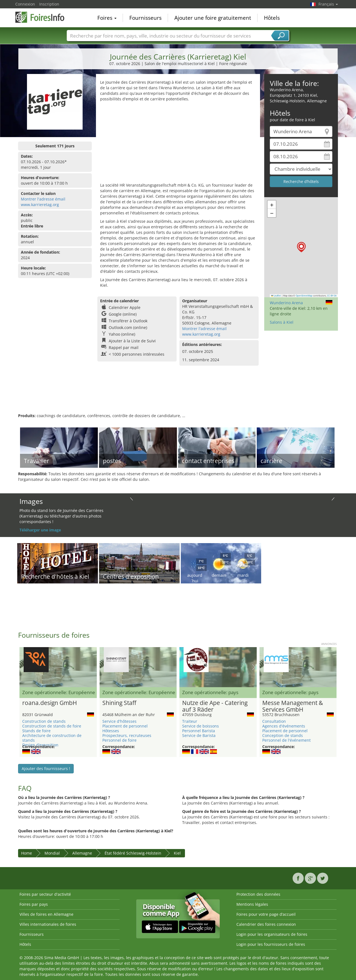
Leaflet (276, 296)
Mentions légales (252, 904)
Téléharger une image (40, 530)
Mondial (52, 853)
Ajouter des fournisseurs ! (46, 769)
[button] (301, 247)
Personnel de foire (119, 740)
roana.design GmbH (50, 703)
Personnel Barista (199, 731)
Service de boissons (201, 726)
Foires (107, 18)
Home (27, 853)
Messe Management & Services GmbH (293, 706)
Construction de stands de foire (52, 726)
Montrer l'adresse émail (43, 199)
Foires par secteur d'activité (45, 894)
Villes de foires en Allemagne (46, 914)
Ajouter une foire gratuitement (213, 18)
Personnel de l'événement (286, 740)
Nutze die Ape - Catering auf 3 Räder (215, 706)
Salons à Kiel (282, 322)
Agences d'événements (284, 726)
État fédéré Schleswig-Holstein (133, 853)
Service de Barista (199, 735)
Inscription (49, 4)
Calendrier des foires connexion (266, 924)
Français (328, 4)
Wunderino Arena (286, 303)
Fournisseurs (145, 18)
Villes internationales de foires (48, 924)
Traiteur (190, 721)
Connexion (25, 4)
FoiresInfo (43, 17)
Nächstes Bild (254, 667)
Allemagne (82, 853)
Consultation (274, 721)
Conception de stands (283, 735)
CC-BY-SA (332, 296)
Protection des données (258, 894)
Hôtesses (111, 731)
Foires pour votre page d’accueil (266, 914)
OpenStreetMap (304, 296)
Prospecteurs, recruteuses (127, 735)
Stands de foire (36, 731)
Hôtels (272, 18)
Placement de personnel (125, 726)
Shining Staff (119, 703)
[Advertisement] (178, 143)
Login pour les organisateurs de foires (272, 934)
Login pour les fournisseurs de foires (271, 944)
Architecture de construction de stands (52, 738)
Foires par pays (34, 904)
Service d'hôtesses (119, 721)
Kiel (177, 853)
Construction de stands (44, 721)
